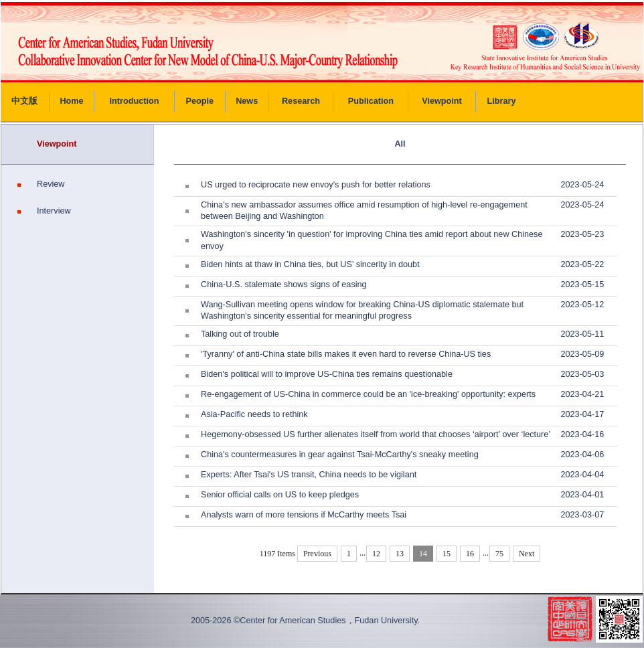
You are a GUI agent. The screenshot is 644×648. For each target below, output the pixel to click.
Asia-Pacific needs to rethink (254, 414)
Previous (317, 554)
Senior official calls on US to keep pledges (280, 495)
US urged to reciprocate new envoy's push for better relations (316, 185)
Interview (54, 211)
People (200, 101)
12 (376, 554)
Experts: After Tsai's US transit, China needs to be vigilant (309, 475)
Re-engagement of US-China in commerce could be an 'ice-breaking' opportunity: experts (368, 394)
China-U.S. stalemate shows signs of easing (284, 285)
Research (301, 101)
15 (447, 554)
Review (51, 184)
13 (400, 554)
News (247, 101)
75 (499, 554)
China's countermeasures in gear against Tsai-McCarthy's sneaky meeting (340, 455)
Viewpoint (442, 101)
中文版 (24, 101)
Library (502, 101)
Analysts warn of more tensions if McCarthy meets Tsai (304, 515)
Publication (371, 101)
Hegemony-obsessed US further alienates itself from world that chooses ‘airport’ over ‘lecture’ (376, 434)
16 (470, 554)
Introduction (135, 101)
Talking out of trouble (240, 334)
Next (527, 554)
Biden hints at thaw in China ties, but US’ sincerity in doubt (310, 264)
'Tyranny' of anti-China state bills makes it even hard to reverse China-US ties (346, 354)
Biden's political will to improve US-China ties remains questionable (327, 374)
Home (71, 101)
